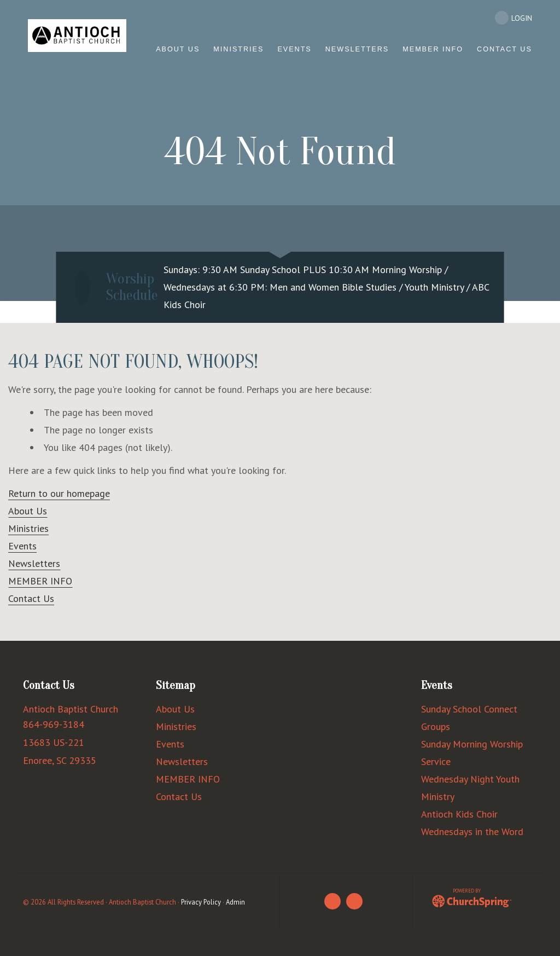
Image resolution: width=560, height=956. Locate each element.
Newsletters (34, 563)
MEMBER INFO (40, 581)
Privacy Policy (201, 902)
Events (22, 546)
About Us (28, 511)
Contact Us (31, 598)
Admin (235, 902)
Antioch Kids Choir (459, 814)
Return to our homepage (59, 493)
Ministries (28, 528)
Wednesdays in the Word (472, 832)
